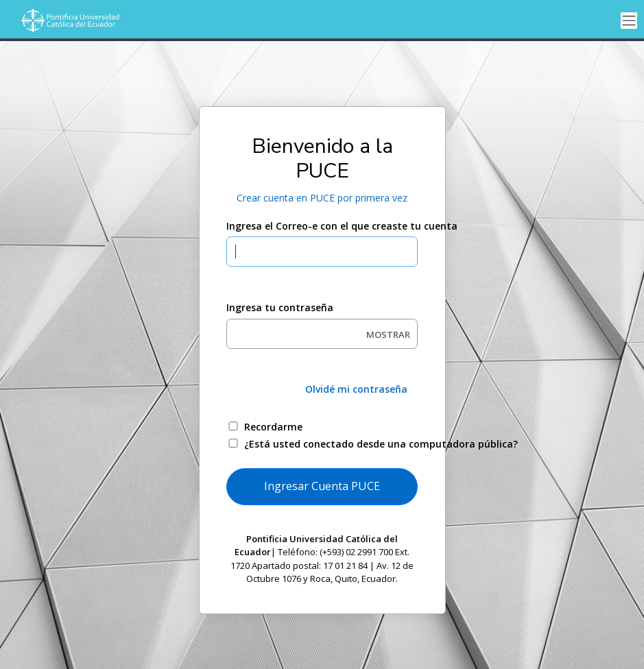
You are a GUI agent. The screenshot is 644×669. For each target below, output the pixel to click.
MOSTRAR (388, 334)
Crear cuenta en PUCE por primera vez (322, 198)
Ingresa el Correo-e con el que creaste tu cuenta (322, 226)
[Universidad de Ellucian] (69, 21)
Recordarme (273, 427)
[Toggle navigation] (629, 21)
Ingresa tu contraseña (280, 307)
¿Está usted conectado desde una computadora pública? (338, 444)
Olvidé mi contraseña (356, 389)
